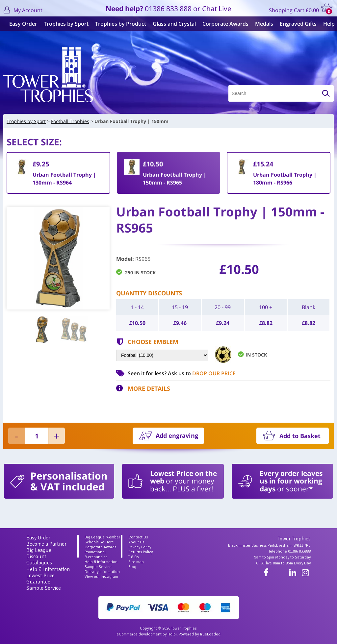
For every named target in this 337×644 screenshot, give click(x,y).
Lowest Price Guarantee (40, 579)
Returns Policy (141, 552)
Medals (261, 24)
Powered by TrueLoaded (200, 634)
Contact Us (138, 537)
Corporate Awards (223, 24)
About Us (136, 542)
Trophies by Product (118, 24)
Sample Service (44, 588)
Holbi (172, 634)
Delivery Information (102, 572)
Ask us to (202, 373)
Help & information (101, 562)
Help (326, 24)
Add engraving (177, 435)
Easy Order (21, 24)
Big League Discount (39, 553)
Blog (132, 567)
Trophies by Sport (64, 24)
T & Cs (133, 557)
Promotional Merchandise (96, 555)
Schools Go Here (99, 542)
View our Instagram (101, 577)
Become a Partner (46, 544)
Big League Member (102, 537)
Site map (136, 562)
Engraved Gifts (296, 24)
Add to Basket (300, 436)
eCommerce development (139, 634)
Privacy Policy (140, 547)
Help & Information (48, 569)
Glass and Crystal (172, 24)
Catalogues (39, 563)
